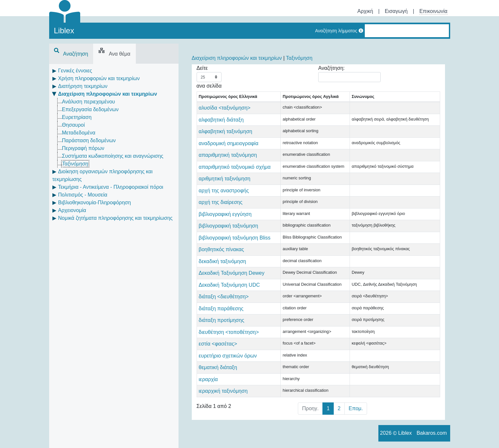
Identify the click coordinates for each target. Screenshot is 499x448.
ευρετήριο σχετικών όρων (228, 356)
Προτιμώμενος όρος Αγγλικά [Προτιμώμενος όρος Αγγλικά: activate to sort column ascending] (311, 96)
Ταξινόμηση (75, 164)
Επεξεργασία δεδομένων (90, 109)
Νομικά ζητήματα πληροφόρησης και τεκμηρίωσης (115, 218)
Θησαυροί (74, 125)
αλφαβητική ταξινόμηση (225, 131)
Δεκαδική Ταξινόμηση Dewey (232, 273)
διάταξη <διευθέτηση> (224, 297)
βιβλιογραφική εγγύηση (225, 214)
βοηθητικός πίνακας (221, 249)
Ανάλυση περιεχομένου (89, 102)
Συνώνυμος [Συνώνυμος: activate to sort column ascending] (363, 96)
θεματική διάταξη (218, 367)
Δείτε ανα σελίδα (209, 77)
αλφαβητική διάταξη (221, 120)
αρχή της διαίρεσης (220, 202)
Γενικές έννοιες (75, 71)
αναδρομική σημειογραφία (228, 143)
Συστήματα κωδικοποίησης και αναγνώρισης (113, 156)
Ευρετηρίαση (77, 117)
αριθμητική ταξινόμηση (224, 179)
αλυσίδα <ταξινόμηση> (224, 108)
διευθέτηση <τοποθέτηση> (229, 332)
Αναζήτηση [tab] (71, 54)
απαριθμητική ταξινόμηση (228, 155)
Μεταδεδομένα (79, 133)
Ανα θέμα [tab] (114, 54)
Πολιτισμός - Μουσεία (83, 195)
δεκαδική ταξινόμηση (222, 261)
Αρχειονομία (72, 210)
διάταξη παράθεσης (221, 309)
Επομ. (356, 408)
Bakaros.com (432, 433)
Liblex (64, 31)
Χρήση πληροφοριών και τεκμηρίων (99, 78)
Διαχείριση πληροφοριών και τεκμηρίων (108, 94)
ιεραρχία (208, 379)
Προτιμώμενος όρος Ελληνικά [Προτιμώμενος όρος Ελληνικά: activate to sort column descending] (228, 96)
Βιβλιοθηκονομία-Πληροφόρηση (95, 203)
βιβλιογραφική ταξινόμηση (228, 226)
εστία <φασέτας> (218, 344)
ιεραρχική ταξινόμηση (223, 391)
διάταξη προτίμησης (221, 320)
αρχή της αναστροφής (224, 191)
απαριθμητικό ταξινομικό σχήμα (235, 167)
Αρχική (365, 11)
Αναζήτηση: (349, 74)
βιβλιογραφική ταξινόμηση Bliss (234, 238)
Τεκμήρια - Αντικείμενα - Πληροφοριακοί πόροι (111, 187)
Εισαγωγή (396, 11)
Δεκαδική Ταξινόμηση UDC (229, 285)
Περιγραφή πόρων (83, 148)
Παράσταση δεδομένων (89, 140)
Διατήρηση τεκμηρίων (83, 86)
